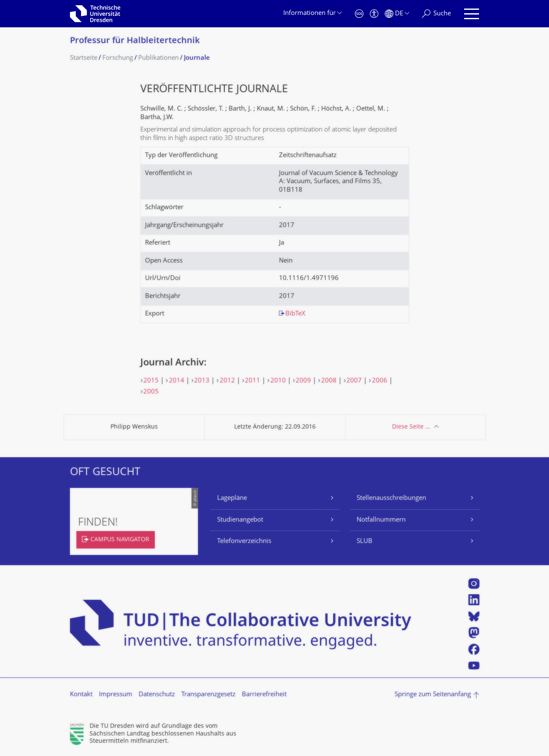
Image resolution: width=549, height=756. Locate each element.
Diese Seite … (411, 427)
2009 (303, 381)
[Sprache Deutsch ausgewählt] (397, 14)
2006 (380, 381)
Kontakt (81, 695)
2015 (151, 381)
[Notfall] (359, 14)
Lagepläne (232, 498)
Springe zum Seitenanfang (433, 695)
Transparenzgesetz (208, 695)
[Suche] (436, 14)
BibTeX (295, 314)
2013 (202, 381)
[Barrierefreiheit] (374, 14)
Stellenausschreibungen (391, 498)
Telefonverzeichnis (244, 541)
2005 (151, 392)
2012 (227, 381)
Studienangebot (240, 520)
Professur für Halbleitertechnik (135, 41)
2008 (329, 381)
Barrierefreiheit (264, 695)
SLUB (365, 541)
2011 (253, 381)
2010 (278, 381)
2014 (177, 381)
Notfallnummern (381, 520)
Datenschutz (157, 695)
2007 (354, 381)
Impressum (116, 695)
